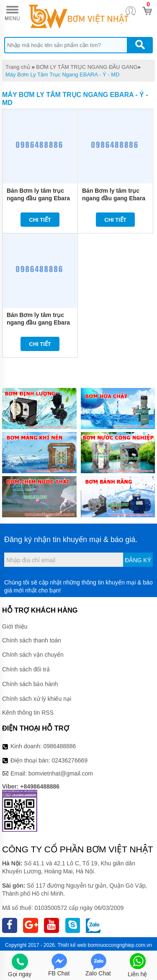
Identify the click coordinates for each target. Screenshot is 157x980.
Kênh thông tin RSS (28, 713)
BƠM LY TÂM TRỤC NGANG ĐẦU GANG (87, 67)
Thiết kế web (72, 945)
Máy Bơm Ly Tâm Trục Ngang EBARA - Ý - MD (62, 75)
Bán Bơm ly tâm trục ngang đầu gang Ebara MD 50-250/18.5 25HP (114, 198)
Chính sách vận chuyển (33, 655)
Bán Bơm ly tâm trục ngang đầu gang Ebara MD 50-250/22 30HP (38, 198)
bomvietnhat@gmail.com (61, 773)
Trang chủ (18, 67)
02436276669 (69, 760)
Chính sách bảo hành (30, 684)
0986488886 (60, 746)
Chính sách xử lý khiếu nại (37, 699)
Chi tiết (40, 220)
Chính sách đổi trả (26, 669)
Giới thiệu (15, 626)
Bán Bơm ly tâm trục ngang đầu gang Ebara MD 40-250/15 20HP (38, 322)
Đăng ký (138, 560)
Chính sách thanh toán (32, 640)
